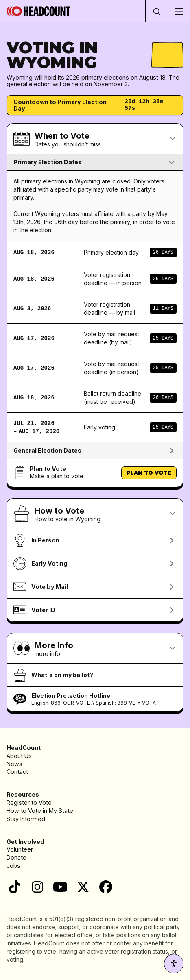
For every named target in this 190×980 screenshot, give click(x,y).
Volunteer (20, 849)
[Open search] (156, 11)
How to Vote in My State (40, 811)
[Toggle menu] (179, 11)
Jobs (13, 866)
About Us (19, 756)
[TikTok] (15, 887)
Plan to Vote (149, 473)
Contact (17, 772)
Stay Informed (26, 819)
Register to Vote (29, 803)
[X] (83, 887)
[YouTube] (60, 887)
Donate (16, 857)
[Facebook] (106, 887)
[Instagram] (37, 887)
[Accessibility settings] (174, 964)
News (14, 764)
